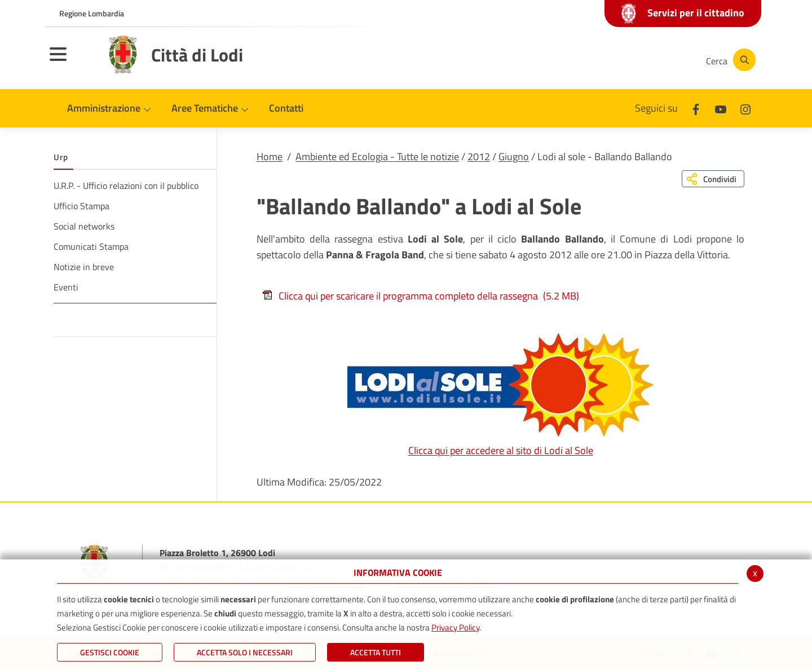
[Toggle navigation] (72, 61)
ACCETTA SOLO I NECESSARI (245, 652)
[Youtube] (617, 60)
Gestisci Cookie (110, 652)
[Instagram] (651, 60)
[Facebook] (583, 60)
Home (270, 157)
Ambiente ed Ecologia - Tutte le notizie (377, 157)
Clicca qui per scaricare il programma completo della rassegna (421, 296)
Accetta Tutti (376, 652)
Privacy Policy (455, 627)
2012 (479, 157)
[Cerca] (729, 60)
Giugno (514, 157)
